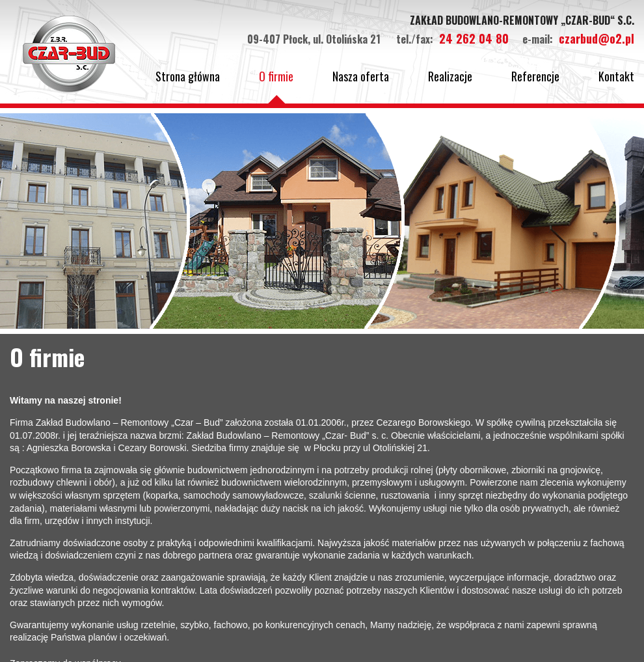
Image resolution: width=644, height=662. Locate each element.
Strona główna (188, 76)
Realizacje (450, 76)
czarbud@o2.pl (597, 38)
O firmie (276, 76)
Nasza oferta (361, 76)
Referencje (535, 76)
